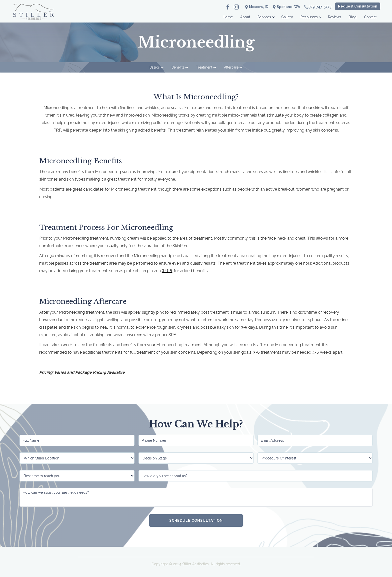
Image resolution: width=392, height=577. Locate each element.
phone (306, 7)
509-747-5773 (320, 7)
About (245, 17)
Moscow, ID (259, 7)
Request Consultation (358, 6)
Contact (370, 17)
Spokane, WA (288, 7)
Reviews (335, 17)
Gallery (287, 17)
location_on (274, 7)
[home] (33, 16)
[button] (266, 16)
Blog (353, 17)
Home (228, 17)
